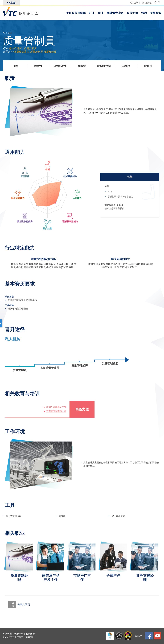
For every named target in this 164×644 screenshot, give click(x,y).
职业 (10, 33)
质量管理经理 (80, 369)
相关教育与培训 (104, 66)
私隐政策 (30, 634)
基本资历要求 (60, 66)
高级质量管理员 (50, 371)
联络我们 (135, 3)
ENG (144, 3)
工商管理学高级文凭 (56, 414)
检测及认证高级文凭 (56, 410)
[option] (19, 566)
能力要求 (38, 66)
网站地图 (7, 634)
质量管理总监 (110, 366)
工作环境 (126, 66)
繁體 (149, 3)
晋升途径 (82, 66)
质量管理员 (20, 373)
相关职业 (148, 66)
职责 (16, 66)
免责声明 (19, 634)
